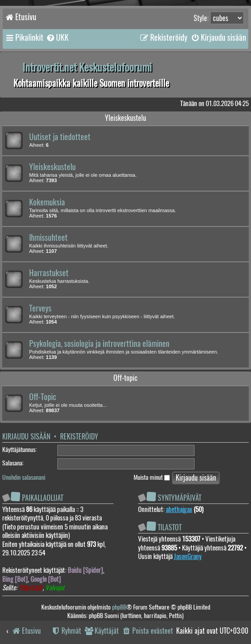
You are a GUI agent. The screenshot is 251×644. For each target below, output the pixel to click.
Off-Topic (43, 397)
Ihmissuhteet (48, 238)
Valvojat (55, 588)
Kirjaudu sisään (26, 437)
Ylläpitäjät (30, 588)
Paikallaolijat (43, 498)
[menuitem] (57, 38)
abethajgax (179, 509)
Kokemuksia (47, 202)
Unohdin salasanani (24, 477)
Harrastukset (49, 273)
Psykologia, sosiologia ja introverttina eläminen (99, 344)
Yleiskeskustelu (125, 118)
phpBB (119, 607)
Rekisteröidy (79, 437)
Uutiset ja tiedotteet (60, 137)
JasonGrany (188, 556)
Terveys (40, 308)
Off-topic (125, 378)
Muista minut (152, 477)
